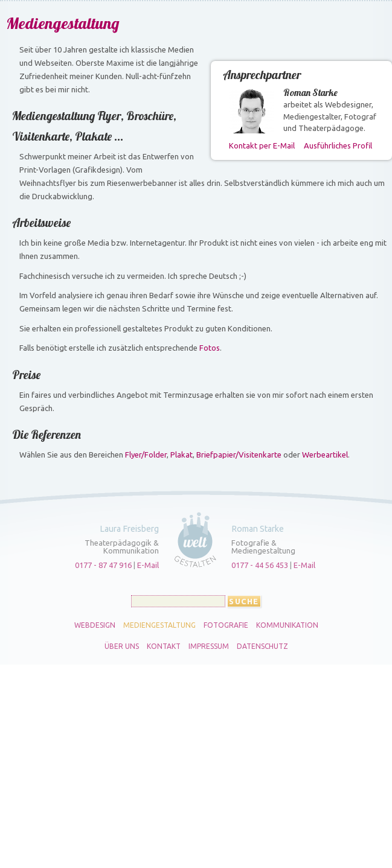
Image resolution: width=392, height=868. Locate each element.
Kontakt (164, 646)
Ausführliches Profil (338, 145)
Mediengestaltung (159, 625)
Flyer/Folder (146, 455)
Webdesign (95, 625)
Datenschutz (262, 646)
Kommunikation (287, 625)
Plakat (182, 455)
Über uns (122, 646)
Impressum (209, 646)
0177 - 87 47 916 (103, 565)
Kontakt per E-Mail (262, 145)
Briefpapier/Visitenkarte (239, 455)
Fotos (210, 348)
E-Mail (148, 565)
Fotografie (226, 625)
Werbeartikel (325, 455)
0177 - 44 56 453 (260, 565)
